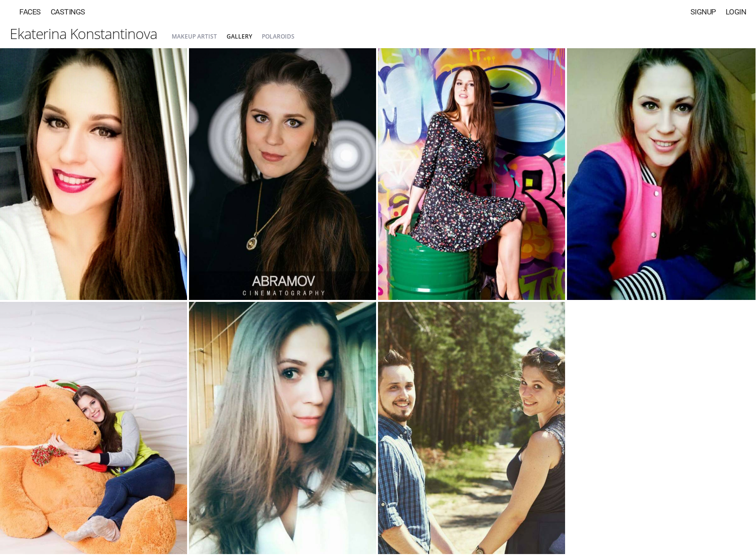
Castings (68, 12)
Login (736, 12)
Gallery (239, 36)
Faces (30, 12)
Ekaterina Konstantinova (83, 34)
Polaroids (278, 36)
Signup (703, 12)
